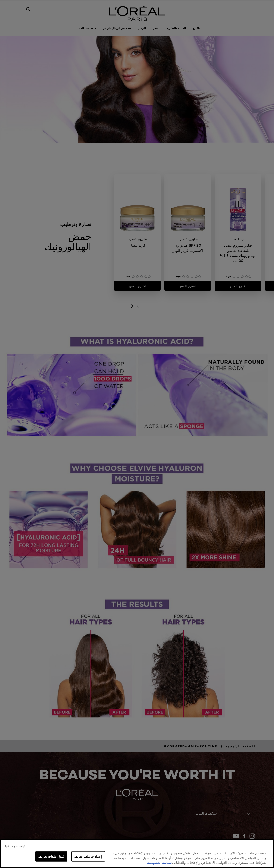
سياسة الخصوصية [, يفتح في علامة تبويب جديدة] (159, 863)
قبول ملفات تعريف (51, 856)
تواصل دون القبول (14, 846)
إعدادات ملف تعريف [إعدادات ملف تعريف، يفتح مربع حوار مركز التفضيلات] (88, 856)
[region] (137, 854)
